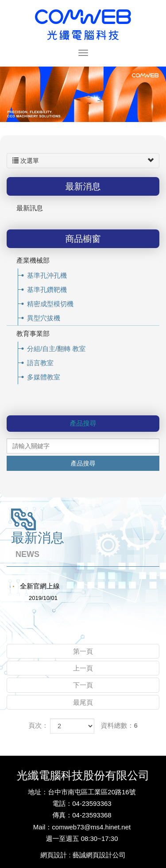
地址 (35, 792)
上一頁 (83, 668)
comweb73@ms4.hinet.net (91, 827)
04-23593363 (92, 803)
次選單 (83, 161)
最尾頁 (83, 702)
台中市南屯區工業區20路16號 (92, 792)
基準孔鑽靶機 (47, 290)
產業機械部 (33, 260)
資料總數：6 (119, 725)
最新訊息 (30, 208)
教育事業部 (33, 333)
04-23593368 (92, 815)
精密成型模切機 (50, 304)
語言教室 (40, 363)
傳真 (59, 815)
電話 (59, 803)
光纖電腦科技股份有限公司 (83, 24)
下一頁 (83, 685)
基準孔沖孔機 (47, 275)
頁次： (38, 725)
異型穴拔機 (44, 318)
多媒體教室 (44, 377)
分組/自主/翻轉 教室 (56, 349)
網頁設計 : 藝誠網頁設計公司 (83, 855)
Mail (39, 827)
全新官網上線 (43, 593)
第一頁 (83, 651)
